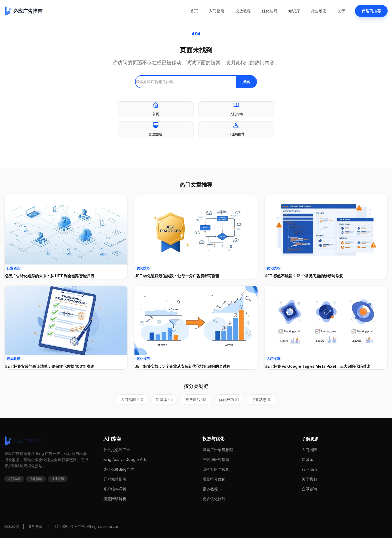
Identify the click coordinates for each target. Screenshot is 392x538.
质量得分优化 (214, 479)
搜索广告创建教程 (218, 450)
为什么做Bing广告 (119, 469)
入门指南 (217, 11)
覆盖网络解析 (115, 499)
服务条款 (35, 526)
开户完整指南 (115, 479)
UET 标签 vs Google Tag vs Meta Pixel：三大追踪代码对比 (317, 366)
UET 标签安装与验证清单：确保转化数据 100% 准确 (49, 366)
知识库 (294, 11)
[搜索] (186, 82)
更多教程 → (213, 489)
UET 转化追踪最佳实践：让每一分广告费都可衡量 (177, 276)
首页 (194, 11)
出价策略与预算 (216, 469)
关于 (342, 11)
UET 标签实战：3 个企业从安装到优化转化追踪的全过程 (182, 366)
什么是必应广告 (117, 450)
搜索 (246, 82)
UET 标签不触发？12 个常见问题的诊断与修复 (304, 276)
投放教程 (243, 11)
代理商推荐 (371, 11)
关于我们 (309, 479)
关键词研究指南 (216, 459)
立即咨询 (309, 489)
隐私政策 (12, 526)
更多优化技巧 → (216, 499)
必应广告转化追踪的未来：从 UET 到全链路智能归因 (49, 276)
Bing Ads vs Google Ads (125, 459)
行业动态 (319, 11)
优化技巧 (270, 11)
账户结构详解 (115, 489)
